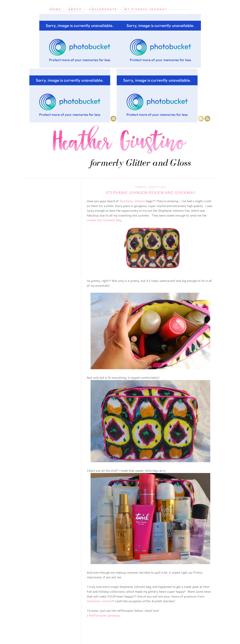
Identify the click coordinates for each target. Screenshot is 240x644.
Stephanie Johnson (132, 201)
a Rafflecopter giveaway (103, 615)
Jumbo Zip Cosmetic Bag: (104, 220)
